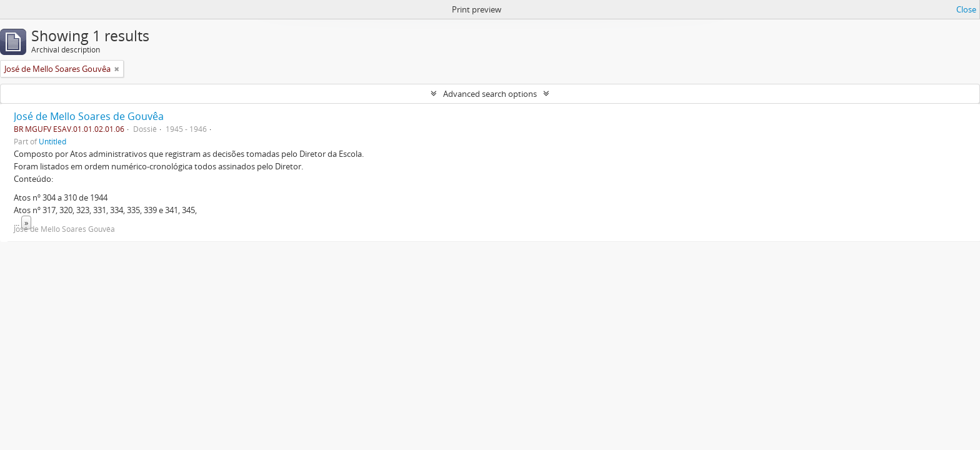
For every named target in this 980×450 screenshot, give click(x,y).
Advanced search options (490, 94)
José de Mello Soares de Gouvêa (89, 116)
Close (966, 9)
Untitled (52, 141)
